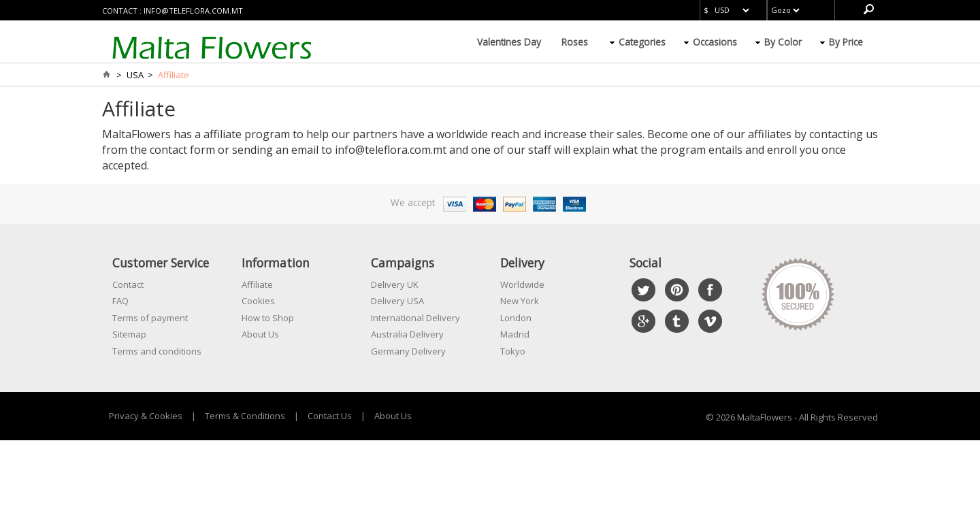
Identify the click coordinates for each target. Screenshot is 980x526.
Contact (128, 284)
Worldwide (522, 284)
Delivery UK (395, 284)
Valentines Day (509, 42)
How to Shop (268, 318)
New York (520, 301)
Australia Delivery (407, 334)
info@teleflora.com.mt (193, 11)
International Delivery (415, 318)
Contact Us (330, 416)
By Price (846, 42)
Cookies (258, 301)
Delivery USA (397, 301)
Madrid (515, 334)
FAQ (120, 301)
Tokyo (513, 351)
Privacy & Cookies (146, 416)
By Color (783, 42)
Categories (642, 42)
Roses (575, 42)
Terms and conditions (157, 351)
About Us (260, 334)
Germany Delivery (408, 351)
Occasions (715, 42)
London (516, 318)
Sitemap (129, 334)
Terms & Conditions (245, 416)
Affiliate (257, 284)
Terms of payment (150, 318)
